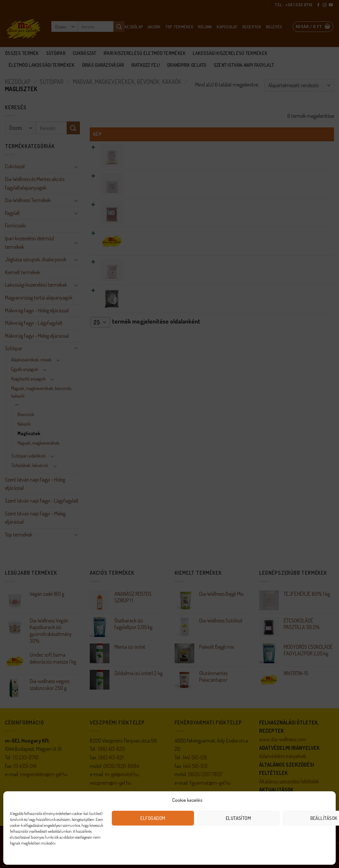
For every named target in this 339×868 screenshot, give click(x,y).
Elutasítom (239, 818)
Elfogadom (153, 818)
